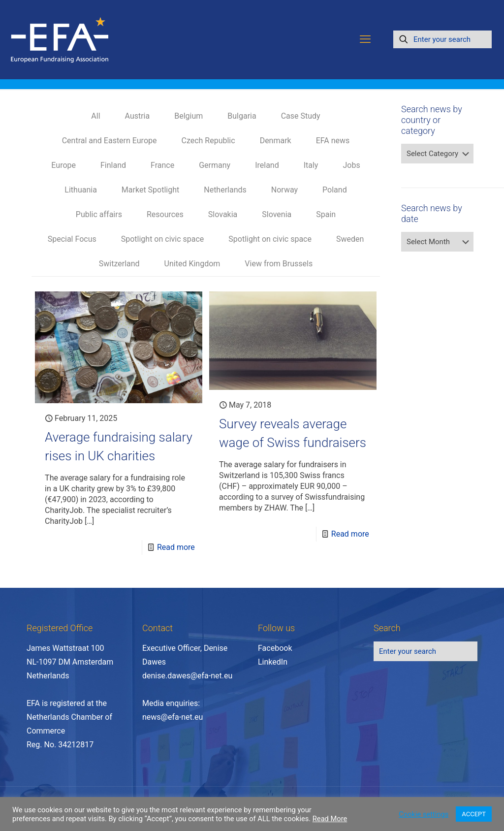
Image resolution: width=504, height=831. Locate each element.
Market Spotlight (150, 190)
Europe (63, 165)
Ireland (267, 165)
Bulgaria (242, 116)
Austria (138, 116)
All (95, 116)
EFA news (333, 141)
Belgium (189, 116)
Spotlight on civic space (163, 239)
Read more (176, 547)
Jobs (351, 165)
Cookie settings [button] (424, 814)
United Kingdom (192, 264)
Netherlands (225, 190)
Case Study (301, 116)
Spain (326, 214)
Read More (330, 819)
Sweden (350, 239)
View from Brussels (279, 264)
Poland (335, 190)
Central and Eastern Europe (110, 141)
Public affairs (99, 214)
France (162, 165)
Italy (311, 165)
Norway (284, 190)
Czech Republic (208, 141)
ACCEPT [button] (474, 814)
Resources (165, 214)
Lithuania (81, 190)
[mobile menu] (365, 39)
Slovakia (223, 214)
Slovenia (277, 214)
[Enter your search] (442, 39)
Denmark (276, 141)
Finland (113, 165)
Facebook (275, 648)
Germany (215, 165)
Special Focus (72, 239)
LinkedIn (273, 662)
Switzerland (119, 264)
